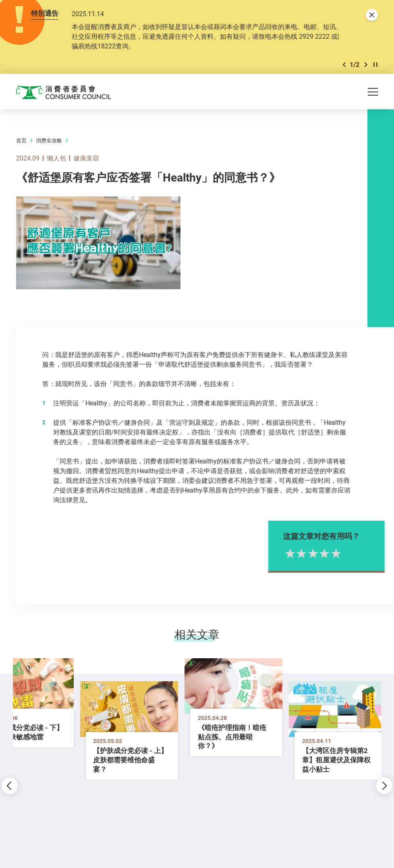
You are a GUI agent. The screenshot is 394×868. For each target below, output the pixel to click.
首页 (21, 141)
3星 (326, 553)
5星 (349, 553)
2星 (314, 553)
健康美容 (86, 158)
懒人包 (56, 158)
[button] (344, 65)
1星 (303, 553)
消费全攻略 (49, 141)
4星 (337, 553)
